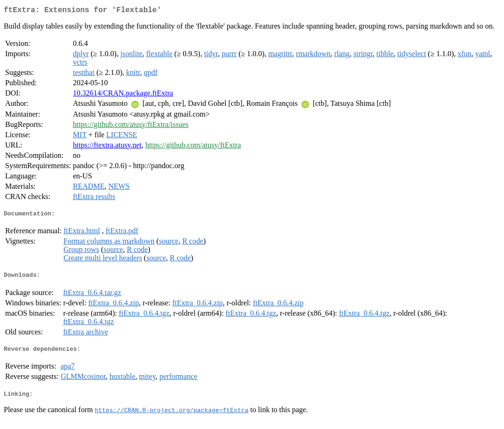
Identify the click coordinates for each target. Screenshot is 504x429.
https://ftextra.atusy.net (107, 147)
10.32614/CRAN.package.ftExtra (123, 95)
